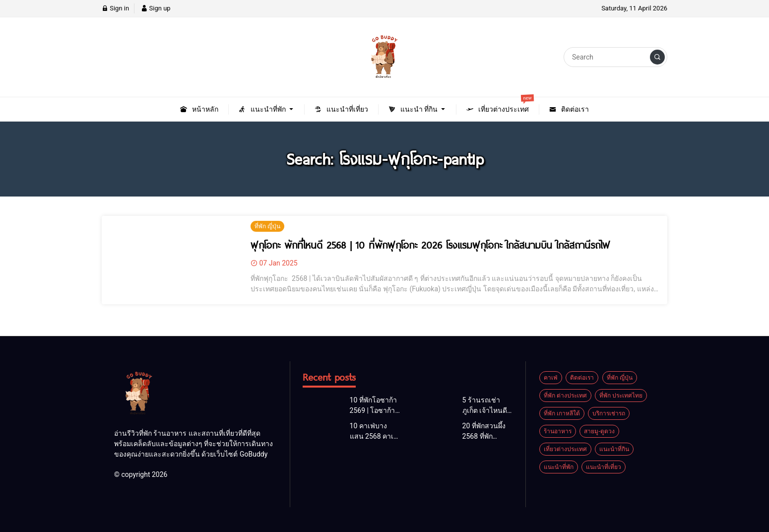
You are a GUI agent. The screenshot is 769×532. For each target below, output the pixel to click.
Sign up (156, 8)
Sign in (115, 8)
